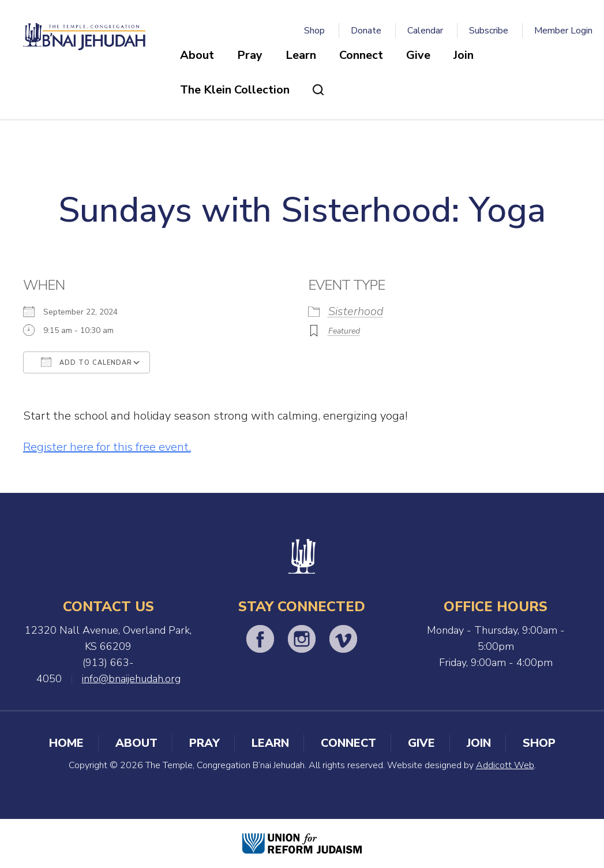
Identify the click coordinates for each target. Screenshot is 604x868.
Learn (301, 55)
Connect (361, 55)
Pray (250, 55)
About (197, 55)
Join (464, 55)
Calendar (425, 31)
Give (418, 55)
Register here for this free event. (107, 447)
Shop (314, 31)
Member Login (563, 31)
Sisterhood (356, 311)
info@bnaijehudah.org (131, 679)
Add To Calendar (87, 362)
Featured (344, 331)
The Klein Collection (235, 90)
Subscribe (489, 31)
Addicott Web (505, 765)
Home (66, 743)
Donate (366, 31)
